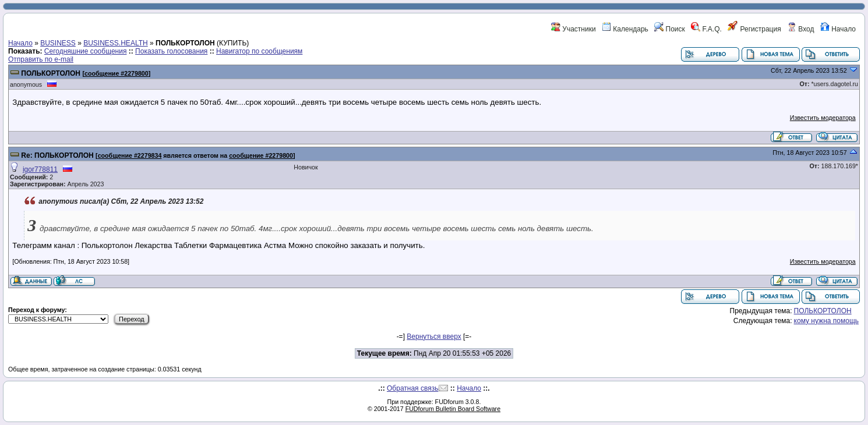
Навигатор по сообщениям (259, 51)
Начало (838, 29)
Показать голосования (171, 51)
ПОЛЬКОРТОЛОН (51, 73)
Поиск (670, 29)
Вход (800, 29)
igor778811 (40, 169)
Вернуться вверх (434, 337)
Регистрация (754, 29)
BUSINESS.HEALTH (115, 43)
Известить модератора (823, 118)
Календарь (625, 29)
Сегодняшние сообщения (86, 51)
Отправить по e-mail (41, 59)
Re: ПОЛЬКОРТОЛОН (57, 155)
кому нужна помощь (826, 321)
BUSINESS (58, 43)
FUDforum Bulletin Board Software (453, 409)
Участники (574, 29)
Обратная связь (412, 388)
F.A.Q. (706, 29)
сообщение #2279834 (130, 155)
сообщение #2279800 (117, 73)
